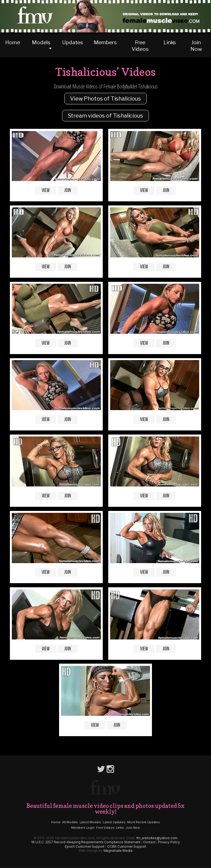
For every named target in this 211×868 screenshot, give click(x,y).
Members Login (83, 828)
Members (105, 42)
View (46, 190)
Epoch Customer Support (85, 846)
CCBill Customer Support (127, 846)
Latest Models (90, 822)
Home (13, 42)
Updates (73, 42)
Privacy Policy (169, 842)
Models (41, 42)
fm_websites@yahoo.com (157, 838)
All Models (70, 822)
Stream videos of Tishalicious (105, 116)
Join (68, 190)
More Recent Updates (144, 822)
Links (170, 42)
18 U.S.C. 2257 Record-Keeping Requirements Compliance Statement (86, 842)
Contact (149, 842)
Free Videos (140, 46)
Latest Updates (114, 822)
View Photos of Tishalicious (105, 99)
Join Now (196, 46)
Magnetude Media (118, 851)
